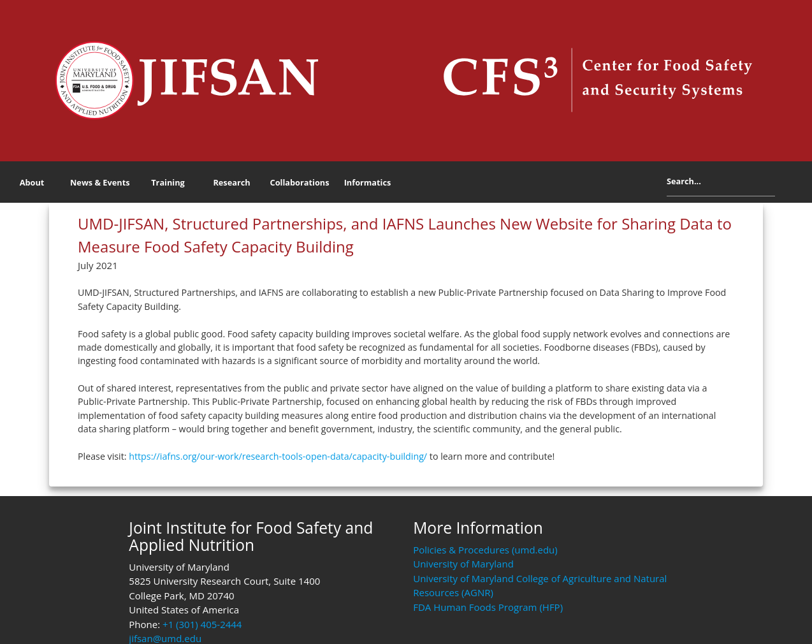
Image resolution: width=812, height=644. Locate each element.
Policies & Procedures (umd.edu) (485, 550)
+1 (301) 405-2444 (202, 624)
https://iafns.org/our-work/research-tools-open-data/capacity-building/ (278, 456)
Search (785, 184)
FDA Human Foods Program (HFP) (488, 607)
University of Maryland (463, 564)
